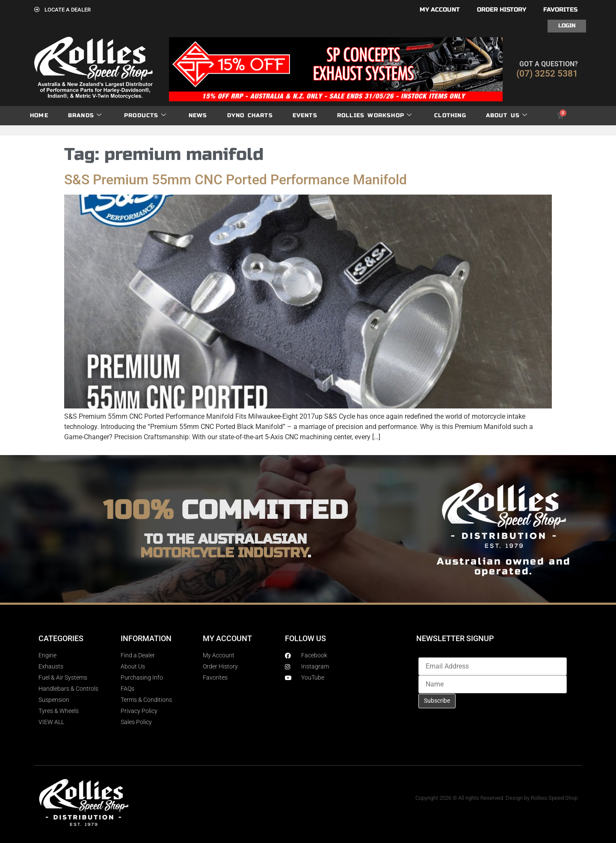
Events (305, 115)
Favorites (560, 10)
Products (145, 116)
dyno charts (250, 115)
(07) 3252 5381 (547, 74)
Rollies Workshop (375, 116)
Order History (502, 10)
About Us (507, 116)
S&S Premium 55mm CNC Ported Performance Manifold (235, 180)
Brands (85, 116)
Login (567, 26)
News (198, 115)
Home (39, 115)
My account (440, 10)
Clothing (450, 115)
